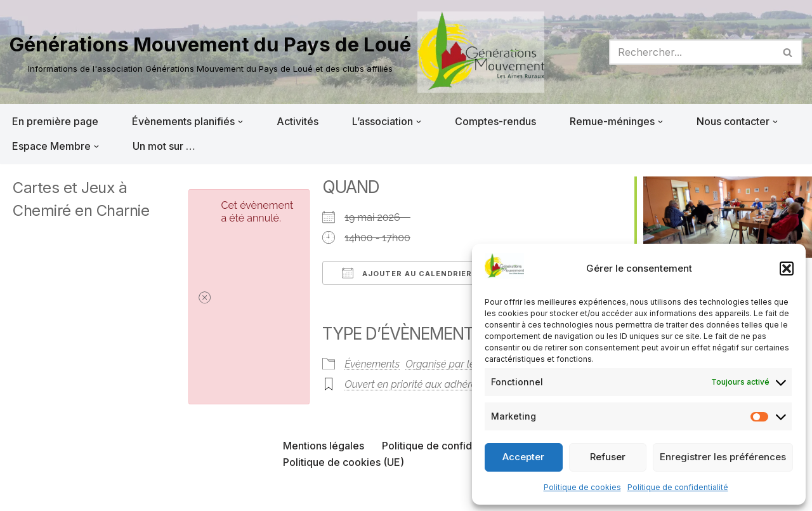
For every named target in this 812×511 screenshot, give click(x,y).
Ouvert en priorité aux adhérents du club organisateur (466, 384)
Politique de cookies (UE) (344, 462)
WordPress (138, 494)
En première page (55, 121)
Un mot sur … (164, 146)
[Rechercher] (691, 52)
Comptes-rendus (495, 121)
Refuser (608, 457)
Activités (298, 121)
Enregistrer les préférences (723, 457)
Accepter (523, 457)
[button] (787, 269)
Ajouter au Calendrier (407, 273)
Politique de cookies (582, 487)
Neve (22, 494)
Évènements (372, 364)
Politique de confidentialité (678, 487)
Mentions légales (324, 446)
